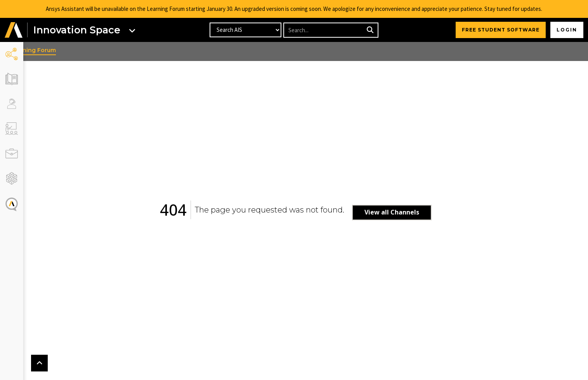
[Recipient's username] (324, 30)
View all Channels (402, 212)
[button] (14, 30)
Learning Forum (52, 50)
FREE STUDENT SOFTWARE (501, 30)
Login (567, 30)
